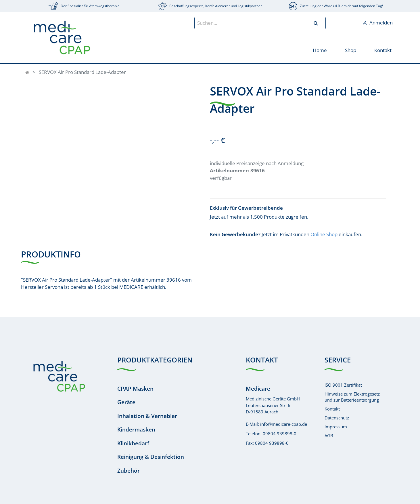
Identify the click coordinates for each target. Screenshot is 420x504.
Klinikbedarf (133, 443)
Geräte (126, 402)
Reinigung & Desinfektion (151, 457)
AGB (329, 436)
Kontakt (332, 409)
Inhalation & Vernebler (147, 416)
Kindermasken (136, 429)
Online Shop (324, 234)
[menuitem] (320, 50)
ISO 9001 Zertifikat (343, 385)
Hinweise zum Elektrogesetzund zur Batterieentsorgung (352, 397)
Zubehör (129, 471)
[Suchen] (316, 23)
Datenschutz (337, 418)
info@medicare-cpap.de (284, 424)
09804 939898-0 (280, 434)
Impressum (336, 427)
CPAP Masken (135, 389)
